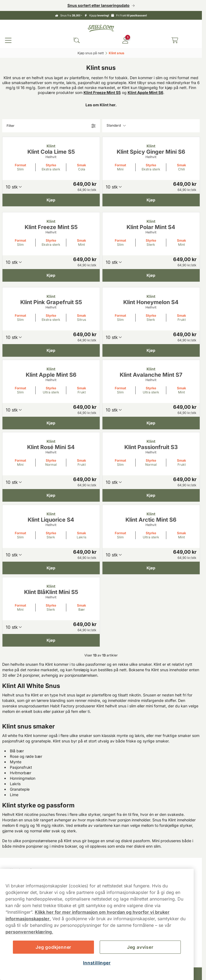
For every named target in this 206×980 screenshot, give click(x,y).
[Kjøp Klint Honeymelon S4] (151, 350)
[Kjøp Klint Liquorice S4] (51, 568)
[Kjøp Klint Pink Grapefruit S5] (51, 350)
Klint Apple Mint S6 (145, 92)
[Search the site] (76, 40)
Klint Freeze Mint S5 (102, 92)
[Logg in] (125, 40)
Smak (81, 165)
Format (20, 165)
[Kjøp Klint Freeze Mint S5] (51, 275)
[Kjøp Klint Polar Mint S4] (151, 275)
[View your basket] (175, 40)
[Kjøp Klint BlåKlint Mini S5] (51, 640)
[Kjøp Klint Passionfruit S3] (151, 495)
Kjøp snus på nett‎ (91, 53)
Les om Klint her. (101, 105)
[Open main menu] (8, 40)
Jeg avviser (140, 947)
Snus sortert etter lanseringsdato (98, 5)
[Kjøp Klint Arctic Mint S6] (151, 568)
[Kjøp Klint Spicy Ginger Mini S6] (151, 200)
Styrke (51, 165)
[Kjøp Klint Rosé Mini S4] (51, 495)
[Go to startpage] (101, 28)
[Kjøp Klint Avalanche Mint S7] (151, 423)
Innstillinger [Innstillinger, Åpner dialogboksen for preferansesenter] (97, 963)
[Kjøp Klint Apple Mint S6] (51, 423)
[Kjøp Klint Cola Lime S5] (51, 200)
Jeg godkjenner (53, 947)
